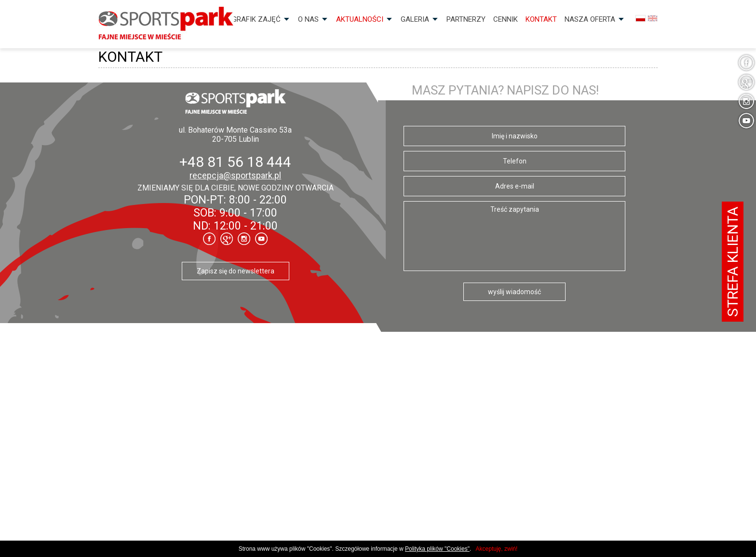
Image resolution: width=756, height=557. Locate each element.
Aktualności (360, 19)
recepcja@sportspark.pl (235, 175)
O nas (308, 19)
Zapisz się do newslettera (236, 271)
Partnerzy (466, 19)
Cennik (506, 19)
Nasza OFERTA (590, 19)
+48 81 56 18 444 (235, 162)
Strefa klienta (733, 262)
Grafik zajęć (256, 19)
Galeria (415, 19)
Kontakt (541, 19)
